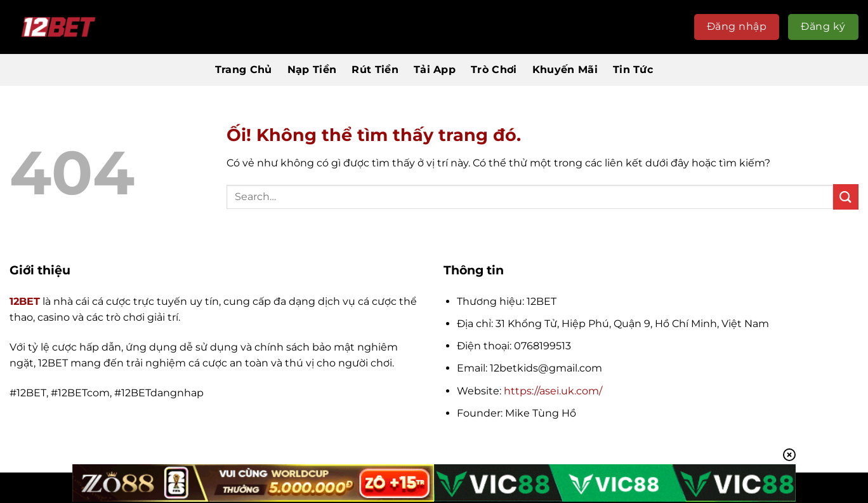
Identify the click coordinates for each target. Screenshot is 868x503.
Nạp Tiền (312, 70)
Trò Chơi (494, 70)
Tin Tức (633, 70)
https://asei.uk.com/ (553, 391)
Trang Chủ (244, 70)
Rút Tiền (375, 70)
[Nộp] (846, 197)
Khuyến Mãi (565, 70)
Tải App (435, 70)
